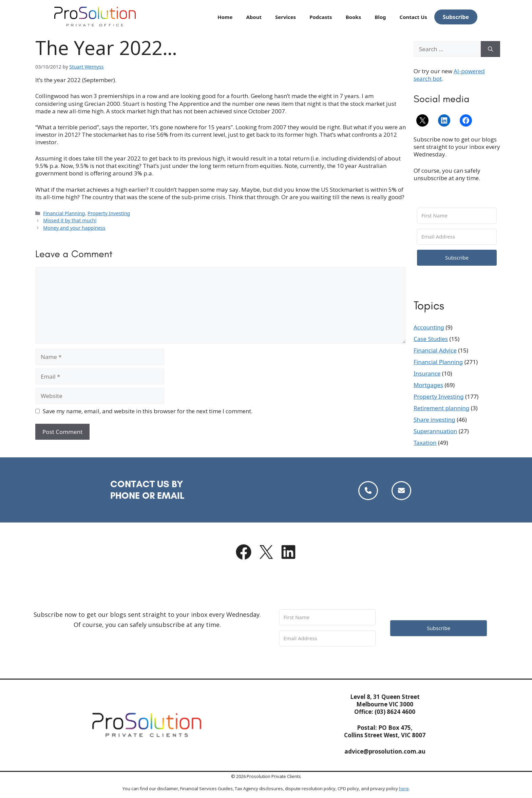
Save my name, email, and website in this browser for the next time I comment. (148, 411)
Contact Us (413, 17)
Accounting (429, 327)
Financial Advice (435, 350)
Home (225, 17)
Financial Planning (64, 213)
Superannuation (435, 431)
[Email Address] (457, 237)
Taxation (425, 443)
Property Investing (109, 213)
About (254, 17)
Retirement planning (441, 408)
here (404, 788)
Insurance (427, 373)
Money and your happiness (74, 228)
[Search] (490, 49)
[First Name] (457, 216)
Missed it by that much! (70, 220)
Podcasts (321, 17)
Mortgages (428, 385)
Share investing (434, 420)
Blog (380, 17)
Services (286, 17)
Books (354, 17)
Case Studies (431, 339)
